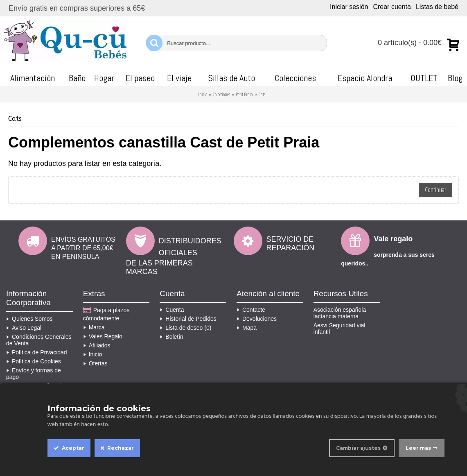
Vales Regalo (103, 336)
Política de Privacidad (37, 352)
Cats (262, 94)
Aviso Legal (24, 328)
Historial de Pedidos (188, 319)
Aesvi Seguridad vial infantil (340, 329)
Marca (94, 327)
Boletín (171, 337)
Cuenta (172, 310)
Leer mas (418, 448)
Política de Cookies (34, 361)
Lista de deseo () (185, 328)
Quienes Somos (29, 319)
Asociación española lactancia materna (340, 313)
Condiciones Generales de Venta (39, 340)
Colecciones (221, 94)
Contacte (251, 310)
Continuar (435, 190)
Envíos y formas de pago (34, 374)
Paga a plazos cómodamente (106, 314)
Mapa (247, 328)
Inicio (203, 94)
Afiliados (97, 345)
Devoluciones (257, 319)
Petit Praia (244, 94)
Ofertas (95, 363)
